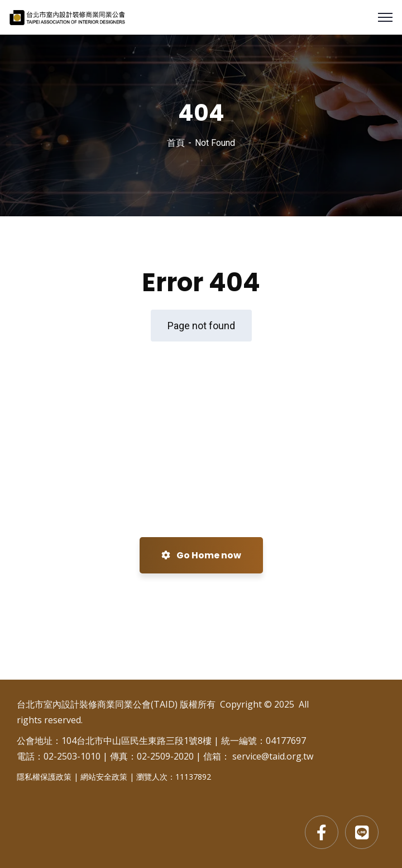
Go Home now (201, 555)
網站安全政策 (104, 777)
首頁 (176, 143)
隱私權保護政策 (44, 777)
